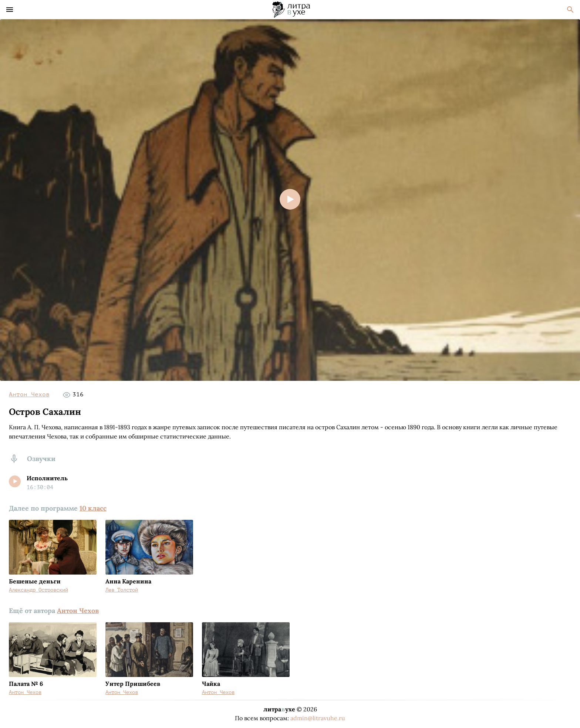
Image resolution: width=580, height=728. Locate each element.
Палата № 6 (26, 684)
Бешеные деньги (35, 581)
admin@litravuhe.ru (318, 718)
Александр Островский (38, 590)
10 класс (93, 508)
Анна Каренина (128, 581)
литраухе (279, 709)
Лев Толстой (122, 590)
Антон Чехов (29, 395)
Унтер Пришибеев (133, 684)
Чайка (211, 684)
